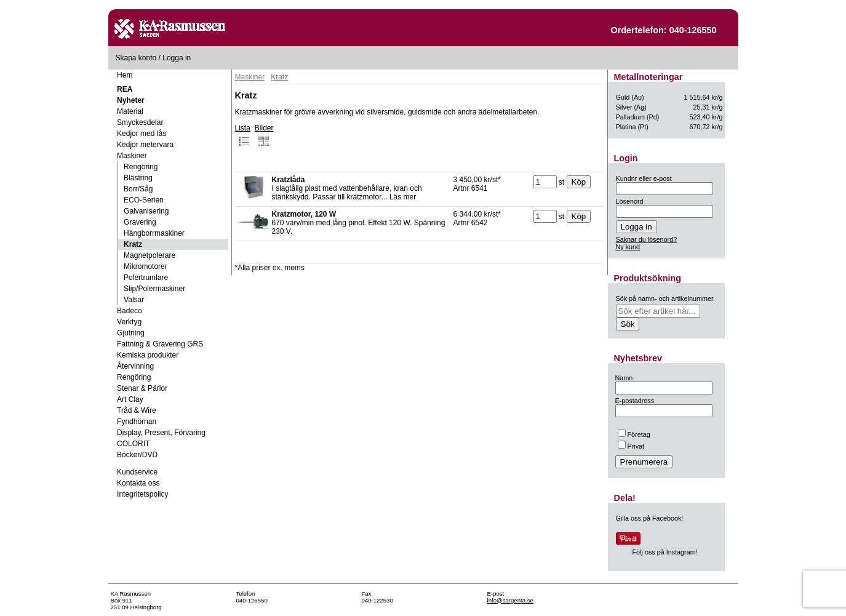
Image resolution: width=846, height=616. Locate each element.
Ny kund (628, 247)
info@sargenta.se (510, 600)
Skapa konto (136, 58)
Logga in (177, 58)
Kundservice (137, 472)
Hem (125, 75)
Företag (634, 434)
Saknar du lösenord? (647, 239)
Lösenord (630, 201)
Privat (631, 446)
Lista (243, 135)
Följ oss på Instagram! (665, 552)
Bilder (264, 135)
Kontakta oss (138, 483)
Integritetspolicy (142, 494)
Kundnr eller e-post (644, 178)
